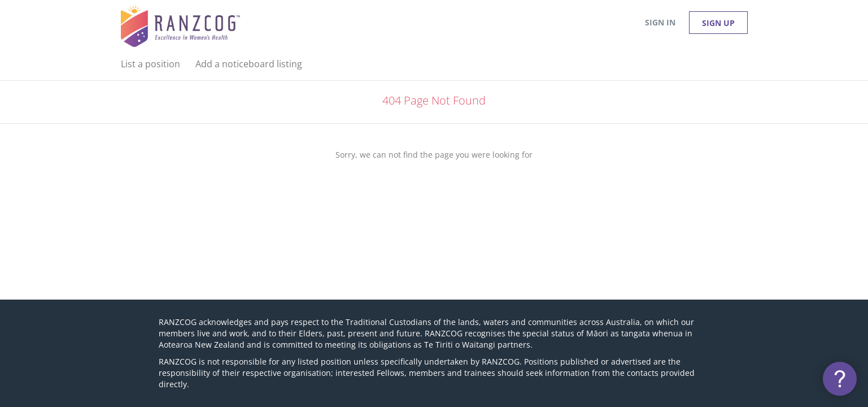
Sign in (660, 22)
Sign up (718, 23)
